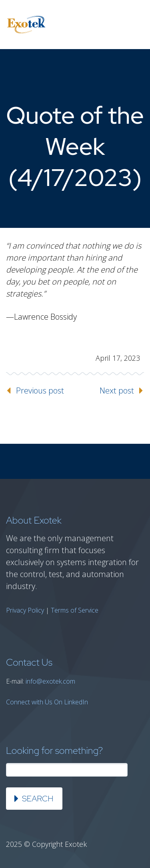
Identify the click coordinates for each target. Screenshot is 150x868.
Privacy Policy (25, 610)
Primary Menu (134, 25)
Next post (117, 391)
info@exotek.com (50, 681)
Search (38, 799)
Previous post (40, 391)
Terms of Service (75, 610)
